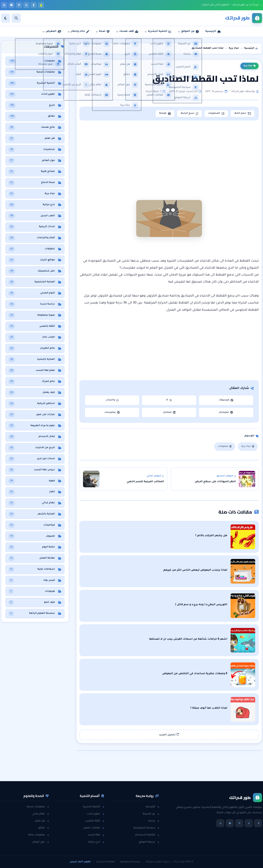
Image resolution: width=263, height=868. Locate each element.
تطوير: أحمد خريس (80, 862)
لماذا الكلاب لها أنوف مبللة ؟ (209, 708)
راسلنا (154, 821)
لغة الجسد (96, 835)
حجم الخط (243, 114)
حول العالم (41, 842)
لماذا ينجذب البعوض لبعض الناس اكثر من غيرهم (195, 570)
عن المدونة (151, 814)
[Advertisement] (169, 154)
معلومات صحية (38, 807)
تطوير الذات (95, 814)
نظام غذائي (40, 814)
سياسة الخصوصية (146, 828)
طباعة (165, 114)
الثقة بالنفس (95, 821)
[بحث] (16, 18)
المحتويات (216, 114)
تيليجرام (226, 412)
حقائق (44, 828)
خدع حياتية (96, 842)
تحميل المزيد (169, 735)
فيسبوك (226, 400)
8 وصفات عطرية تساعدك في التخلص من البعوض (195, 674)
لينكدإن (169, 412)
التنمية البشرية (94, 807)
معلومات (225, 447)
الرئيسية (152, 807)
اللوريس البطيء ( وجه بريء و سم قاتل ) (201, 605)
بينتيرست (112, 412)
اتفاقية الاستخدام (147, 835)
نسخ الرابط (189, 114)
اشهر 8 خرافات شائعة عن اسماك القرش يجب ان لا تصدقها (188, 639)
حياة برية (250, 66)
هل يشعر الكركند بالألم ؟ (211, 536)
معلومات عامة (38, 835)
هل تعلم (42, 821)
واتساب (112, 400)
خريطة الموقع (149, 842)
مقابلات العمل (94, 828)
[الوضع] (6, 18)
